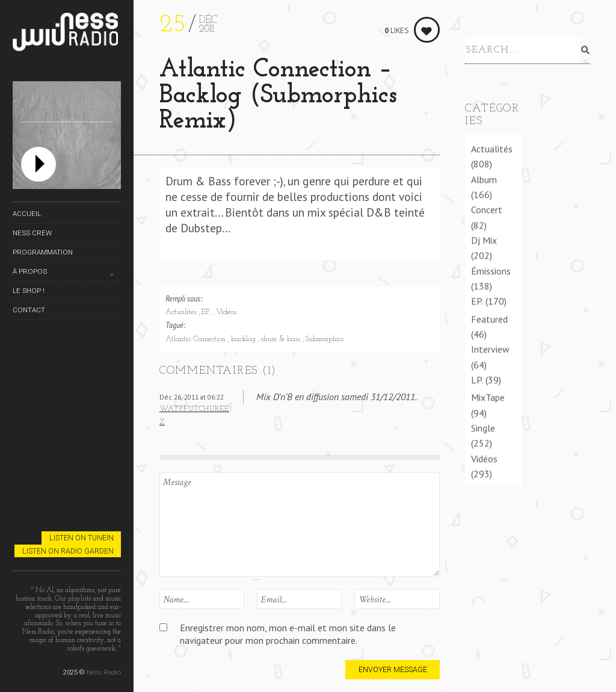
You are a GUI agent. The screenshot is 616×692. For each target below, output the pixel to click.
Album (484, 179)
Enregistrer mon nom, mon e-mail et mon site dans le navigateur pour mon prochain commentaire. (288, 634)
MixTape (488, 397)
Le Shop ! (29, 291)
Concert (487, 209)
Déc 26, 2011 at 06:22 (192, 397)
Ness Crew (32, 233)
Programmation (43, 252)
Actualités (182, 312)
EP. (207, 312)
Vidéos (226, 312)
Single (483, 428)
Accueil (27, 214)
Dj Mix (484, 240)
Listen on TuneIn (82, 538)
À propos (30, 271)
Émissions (491, 271)
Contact (29, 310)
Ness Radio (104, 672)
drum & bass (282, 339)
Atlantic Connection (197, 339)
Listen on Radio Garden (68, 551)
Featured (489, 319)
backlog (245, 339)
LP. (477, 380)
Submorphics (325, 339)
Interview (490, 349)
